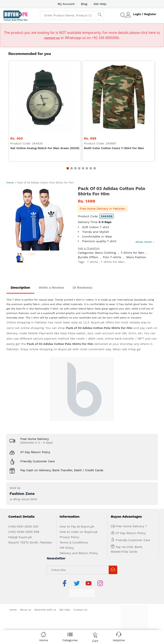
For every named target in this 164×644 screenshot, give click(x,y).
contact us (52, 38)
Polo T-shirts (112, 257)
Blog (84, 4)
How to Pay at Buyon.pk (77, 526)
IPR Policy (67, 548)
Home (10, 183)
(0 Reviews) (82, 287)
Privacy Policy (69, 537)
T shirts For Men (113, 262)
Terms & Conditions (74, 542)
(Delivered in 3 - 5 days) (37, 443)
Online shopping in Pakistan (27, 322)
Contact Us (80, 610)
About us (26, 610)
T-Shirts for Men (133, 253)
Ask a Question (89, 248)
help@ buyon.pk (20, 537)
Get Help (100, 4)
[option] (39, 218)
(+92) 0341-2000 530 (23, 526)
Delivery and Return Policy (79, 553)
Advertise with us (45, 610)
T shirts (93, 262)
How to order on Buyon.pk (79, 532)
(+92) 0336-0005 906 (24, 532)
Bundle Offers (88, 257)
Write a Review (51, 287)
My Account (66, 4)
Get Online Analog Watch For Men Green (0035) (45, 148)
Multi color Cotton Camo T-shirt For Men (114, 148)
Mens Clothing (105, 253)
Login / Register (145, 14)
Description (20, 287)
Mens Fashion (136, 257)
